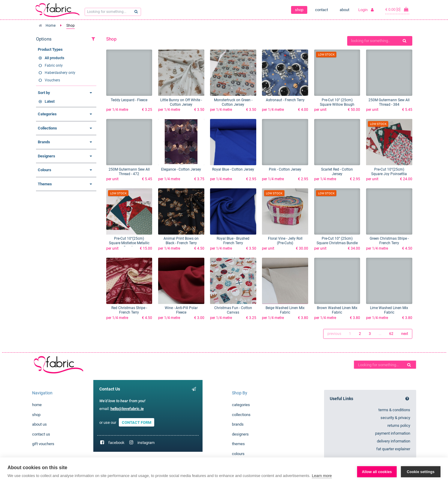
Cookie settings (421, 472)
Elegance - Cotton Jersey (181, 169)
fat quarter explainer (393, 449)
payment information (393, 433)
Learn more (322, 476)
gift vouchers (43, 444)
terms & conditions (394, 410)
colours (238, 454)
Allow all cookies (377, 472)
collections (241, 415)
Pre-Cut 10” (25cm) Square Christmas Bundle (337, 241)
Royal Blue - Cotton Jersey (233, 169)
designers (240, 434)
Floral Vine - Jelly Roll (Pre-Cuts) (285, 241)
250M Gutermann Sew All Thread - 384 (389, 102)
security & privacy (395, 418)
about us (39, 424)
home (37, 405)
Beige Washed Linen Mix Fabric (285, 310)
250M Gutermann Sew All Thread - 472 (129, 172)
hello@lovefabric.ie (127, 409)
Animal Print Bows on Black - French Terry (181, 241)
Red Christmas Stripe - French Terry (129, 310)
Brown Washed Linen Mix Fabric (337, 310)
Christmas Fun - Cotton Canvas (233, 310)
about (344, 10)
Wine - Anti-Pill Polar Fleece (181, 310)
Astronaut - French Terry (285, 100)
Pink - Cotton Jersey (285, 169)
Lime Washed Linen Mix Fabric (389, 310)
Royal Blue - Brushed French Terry (233, 241)
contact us (41, 434)
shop (299, 10)
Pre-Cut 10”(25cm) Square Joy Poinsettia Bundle (389, 174)
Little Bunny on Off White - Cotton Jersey (181, 102)
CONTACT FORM (137, 422)
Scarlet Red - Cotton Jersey (337, 172)
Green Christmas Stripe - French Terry (389, 241)
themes (238, 444)
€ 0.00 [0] (397, 9)
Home (51, 26)
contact (322, 10)
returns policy (399, 425)
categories (241, 405)
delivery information (394, 441)
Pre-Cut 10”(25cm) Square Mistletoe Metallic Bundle (129, 243)
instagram (146, 443)
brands (238, 424)
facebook (116, 443)
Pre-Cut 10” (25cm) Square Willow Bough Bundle (337, 105)
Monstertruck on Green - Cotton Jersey (233, 102)
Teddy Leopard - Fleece (129, 100)
